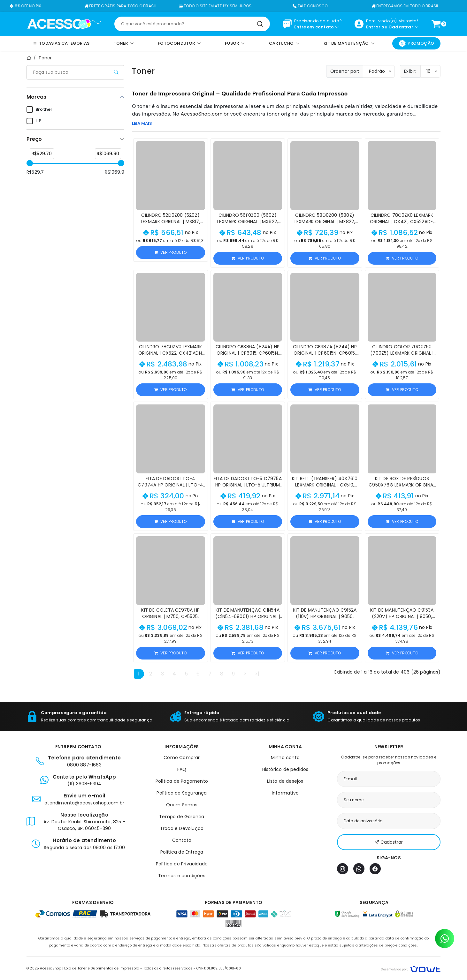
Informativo (285, 793)
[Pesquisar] (260, 24)
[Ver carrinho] (436, 24)
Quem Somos (182, 805)
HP (34, 121)
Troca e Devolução (182, 828)
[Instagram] (343, 869)
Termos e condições (182, 876)
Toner (45, 58)
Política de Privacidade (182, 864)
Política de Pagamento (182, 781)
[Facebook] (375, 869)
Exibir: (410, 71)
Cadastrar (401, 27)
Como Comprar (182, 758)
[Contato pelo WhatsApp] (445, 939)
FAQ (182, 769)
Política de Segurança (182, 793)
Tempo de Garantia (182, 817)
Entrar (373, 27)
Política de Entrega (182, 852)
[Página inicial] (64, 24)
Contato (182, 840)
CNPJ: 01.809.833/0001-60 (219, 968)
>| (257, 674)
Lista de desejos (285, 781)
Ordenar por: (345, 71)
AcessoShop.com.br (205, 114)
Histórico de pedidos (285, 769)
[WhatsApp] (359, 869)
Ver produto (170, 252)
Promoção (416, 43)
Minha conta (285, 758)
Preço (34, 139)
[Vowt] (411, 968)
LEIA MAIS (142, 123)
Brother (39, 109)
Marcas (36, 97)
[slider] (30, 163)
